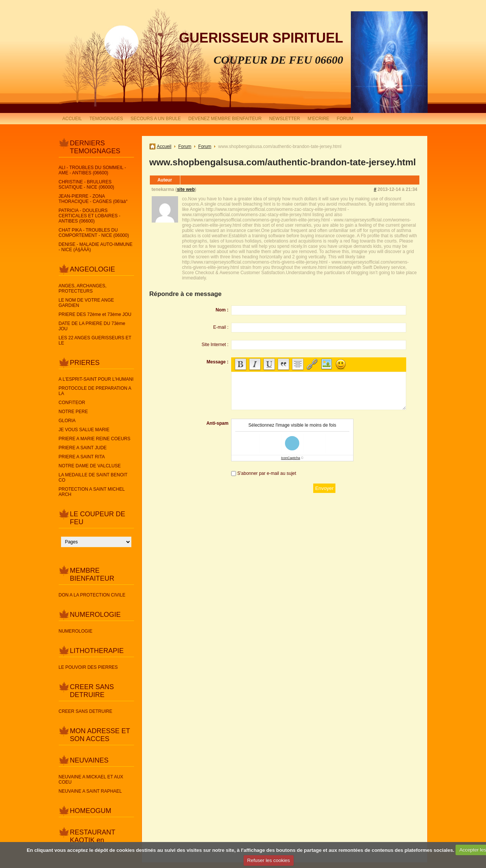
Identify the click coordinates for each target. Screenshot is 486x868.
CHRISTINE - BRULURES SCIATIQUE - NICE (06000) (87, 185)
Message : (218, 362)
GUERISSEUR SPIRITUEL (261, 38)
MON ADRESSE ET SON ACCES (100, 735)
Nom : (222, 310)
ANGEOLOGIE (93, 269)
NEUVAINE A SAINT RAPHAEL (90, 791)
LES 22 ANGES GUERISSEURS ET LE (95, 340)
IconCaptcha (291, 458)
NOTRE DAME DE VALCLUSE (90, 466)
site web (186, 189)
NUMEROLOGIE (95, 615)
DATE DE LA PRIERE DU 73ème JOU (92, 326)
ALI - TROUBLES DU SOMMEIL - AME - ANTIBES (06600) (92, 170)
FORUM (345, 119)
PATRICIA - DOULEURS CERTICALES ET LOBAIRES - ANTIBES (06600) (90, 216)
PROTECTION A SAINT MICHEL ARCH (92, 492)
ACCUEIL (72, 119)
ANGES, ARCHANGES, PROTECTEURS (83, 288)
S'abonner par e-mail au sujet (267, 473)
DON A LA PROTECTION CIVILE (92, 595)
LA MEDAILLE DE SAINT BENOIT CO (93, 477)
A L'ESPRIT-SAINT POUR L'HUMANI (96, 379)
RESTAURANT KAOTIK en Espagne (93, 840)
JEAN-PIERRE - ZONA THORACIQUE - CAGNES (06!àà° (93, 199)
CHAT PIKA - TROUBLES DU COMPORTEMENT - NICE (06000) (94, 233)
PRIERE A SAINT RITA (82, 457)
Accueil (164, 146)
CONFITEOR (72, 403)
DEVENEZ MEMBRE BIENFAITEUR (225, 119)
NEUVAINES (89, 760)
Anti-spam (217, 423)
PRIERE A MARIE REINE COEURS (95, 439)
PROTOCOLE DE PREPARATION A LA (95, 391)
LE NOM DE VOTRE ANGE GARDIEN (86, 303)
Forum (185, 146)
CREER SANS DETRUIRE (92, 691)
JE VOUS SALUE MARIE (84, 430)
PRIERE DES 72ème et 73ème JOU (95, 314)
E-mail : (221, 327)
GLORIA (67, 421)
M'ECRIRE (318, 119)
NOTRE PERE (73, 412)
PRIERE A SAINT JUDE (83, 448)
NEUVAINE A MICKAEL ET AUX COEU (91, 780)
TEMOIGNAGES (106, 119)
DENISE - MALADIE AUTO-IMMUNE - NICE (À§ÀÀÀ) (96, 247)
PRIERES (85, 363)
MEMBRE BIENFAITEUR (92, 574)
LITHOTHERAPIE (97, 651)
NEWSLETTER (285, 119)
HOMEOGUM (91, 811)
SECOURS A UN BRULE (156, 119)
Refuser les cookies (269, 860)
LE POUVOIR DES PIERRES (88, 667)
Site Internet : (215, 345)
